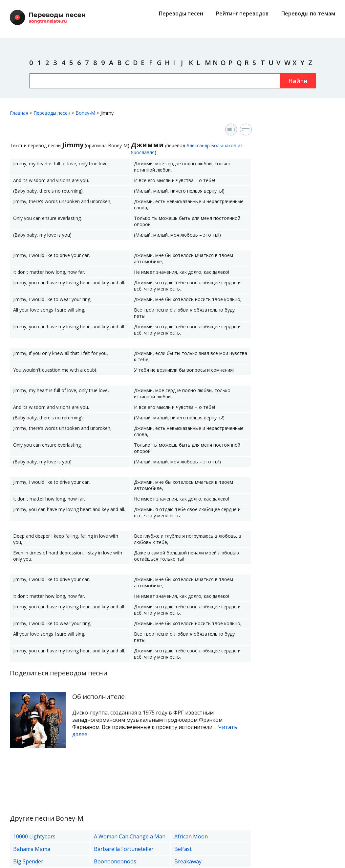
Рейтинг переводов (242, 13)
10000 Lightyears (34, 836)
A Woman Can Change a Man (130, 836)
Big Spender (28, 861)
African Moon (191, 836)
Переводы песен (181, 13)
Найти (298, 81)
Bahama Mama (32, 849)
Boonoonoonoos (115, 861)
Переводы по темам (308, 13)
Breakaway (188, 861)
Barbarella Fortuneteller (124, 849)
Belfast (183, 849)
